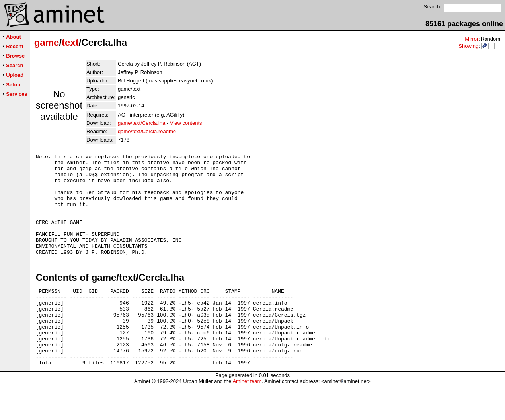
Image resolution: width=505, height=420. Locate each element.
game (47, 42)
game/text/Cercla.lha (141, 123)
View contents (186, 123)
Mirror (472, 39)
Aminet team (247, 417)
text (70, 42)
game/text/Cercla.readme (147, 131)
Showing (468, 46)
